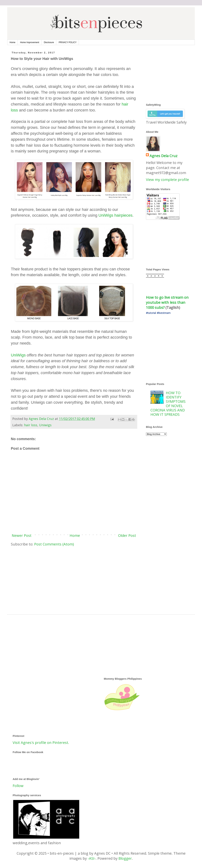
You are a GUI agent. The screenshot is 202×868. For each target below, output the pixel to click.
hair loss (31, 425)
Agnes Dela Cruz (163, 156)
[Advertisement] (74, 577)
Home (12, 42)
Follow (18, 786)
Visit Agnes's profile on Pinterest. (41, 743)
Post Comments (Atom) (54, 544)
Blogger (125, 858)
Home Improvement (30, 42)
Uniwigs (45, 425)
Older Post (127, 535)
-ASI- (92, 858)
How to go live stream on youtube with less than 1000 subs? (168, 302)
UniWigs (18, 355)
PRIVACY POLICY (68, 42)
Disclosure (49, 42)
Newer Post (22, 535)
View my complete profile (167, 180)
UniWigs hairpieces (115, 215)
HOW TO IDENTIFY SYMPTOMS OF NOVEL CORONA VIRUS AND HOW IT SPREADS (168, 404)
